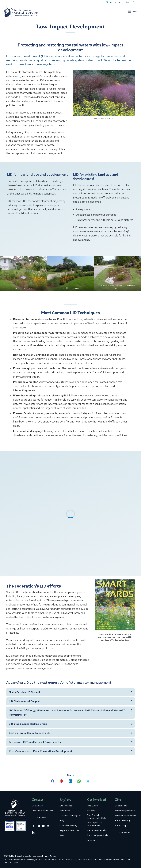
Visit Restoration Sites (43, 811)
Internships (92, 840)
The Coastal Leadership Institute (97, 817)
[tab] (70, 692)
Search (63, 835)
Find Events (93, 806)
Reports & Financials (69, 830)
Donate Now (121, 806)
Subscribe (42, 818)
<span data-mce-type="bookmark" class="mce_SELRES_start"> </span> (70, 513)
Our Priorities (66, 806)
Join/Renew (124, 832)
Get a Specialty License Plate (94, 824)
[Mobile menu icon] (133, 12)
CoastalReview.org (68, 826)
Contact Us (37, 806)
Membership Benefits (125, 811)
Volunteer (92, 811)
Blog (62, 821)
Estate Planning (122, 821)
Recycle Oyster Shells (98, 835)
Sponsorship (121, 826)
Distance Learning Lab (70, 816)
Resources (65, 811)
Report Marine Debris (97, 830)
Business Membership (125, 816)
